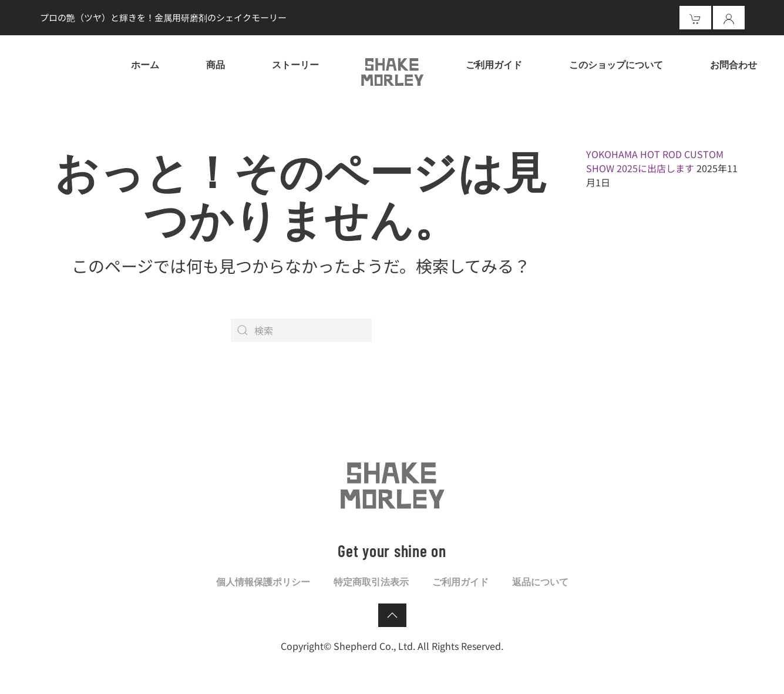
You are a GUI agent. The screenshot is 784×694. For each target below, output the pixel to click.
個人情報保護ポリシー (263, 581)
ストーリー (295, 64)
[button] (392, 615)
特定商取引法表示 (371, 581)
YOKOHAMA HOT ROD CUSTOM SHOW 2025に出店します (655, 161)
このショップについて (616, 64)
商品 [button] (216, 64)
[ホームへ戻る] (392, 71)
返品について (540, 581)
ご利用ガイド (494, 64)
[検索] (301, 330)
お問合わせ (733, 64)
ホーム (145, 64)
